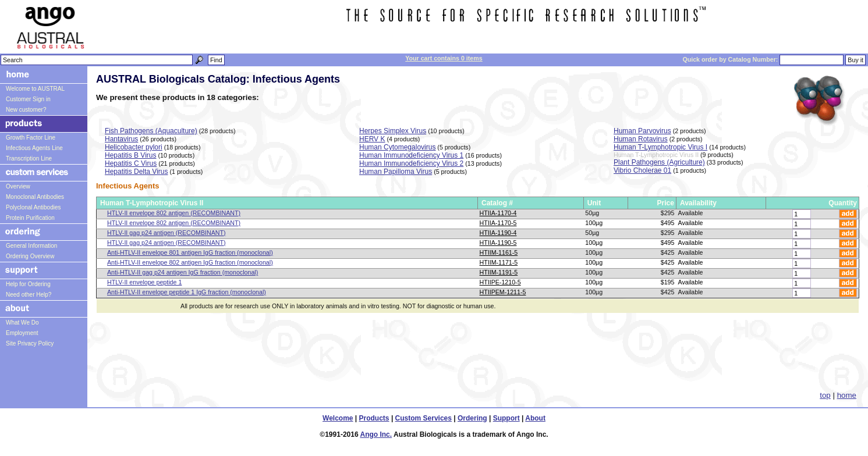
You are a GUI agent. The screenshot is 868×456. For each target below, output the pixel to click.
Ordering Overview (30, 256)
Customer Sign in (28, 99)
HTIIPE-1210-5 (500, 282)
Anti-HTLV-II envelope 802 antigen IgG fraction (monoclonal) (190, 262)
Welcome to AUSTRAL (35, 89)
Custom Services (424, 418)
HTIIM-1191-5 (499, 272)
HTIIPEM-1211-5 (503, 292)
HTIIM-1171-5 (499, 262)
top (825, 395)
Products (374, 418)
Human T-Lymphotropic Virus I (660, 147)
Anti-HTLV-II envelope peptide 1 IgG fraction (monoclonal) (187, 292)
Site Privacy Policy (30, 343)
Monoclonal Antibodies (35, 197)
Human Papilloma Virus (396, 172)
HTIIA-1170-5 (498, 223)
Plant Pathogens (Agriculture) (659, 162)
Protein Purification (30, 218)
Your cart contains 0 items (444, 58)
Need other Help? (29, 295)
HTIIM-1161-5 (499, 252)
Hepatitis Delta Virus (137, 172)
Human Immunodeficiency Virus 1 (411, 155)
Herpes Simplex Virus (393, 131)
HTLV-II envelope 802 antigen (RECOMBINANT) (174, 213)
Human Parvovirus (642, 131)
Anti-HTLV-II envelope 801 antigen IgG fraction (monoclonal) (190, 252)
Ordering (472, 418)
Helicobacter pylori (134, 147)
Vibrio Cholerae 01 (642, 170)
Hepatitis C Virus (131, 163)
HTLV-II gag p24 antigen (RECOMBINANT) (166, 233)
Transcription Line (29, 158)
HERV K (372, 139)
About (535, 418)
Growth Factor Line (31, 138)
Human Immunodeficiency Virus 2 (411, 163)
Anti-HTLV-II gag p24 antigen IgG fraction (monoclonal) (183, 272)
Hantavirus (121, 139)
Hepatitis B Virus (130, 155)
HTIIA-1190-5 (498, 243)
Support (506, 418)
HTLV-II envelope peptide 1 (144, 282)
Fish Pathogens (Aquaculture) (151, 131)
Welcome (338, 418)
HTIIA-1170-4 (498, 213)
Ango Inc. (376, 434)
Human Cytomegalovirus (397, 147)
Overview (18, 186)
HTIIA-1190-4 (498, 233)
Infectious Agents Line (34, 148)
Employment (22, 333)
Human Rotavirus (641, 139)
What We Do (22, 323)
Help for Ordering (28, 284)
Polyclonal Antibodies (33, 207)
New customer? (26, 110)
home (847, 395)
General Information (31, 246)
